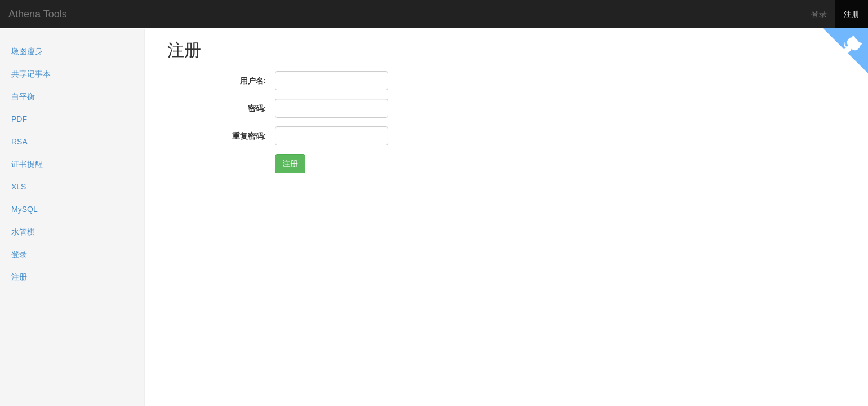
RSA (19, 142)
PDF (19, 119)
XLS (19, 187)
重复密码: (249, 136)
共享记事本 (31, 74)
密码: (257, 108)
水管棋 (23, 232)
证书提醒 (27, 164)
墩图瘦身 (27, 51)
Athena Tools (38, 14)
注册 (852, 14)
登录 (819, 14)
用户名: (253, 81)
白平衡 (23, 96)
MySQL (25, 209)
